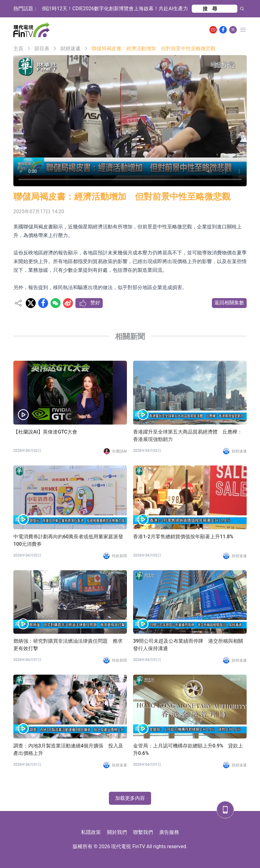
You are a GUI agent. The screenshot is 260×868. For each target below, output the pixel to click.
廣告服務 (169, 832)
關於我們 (117, 832)
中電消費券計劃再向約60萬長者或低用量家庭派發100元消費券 (68, 540)
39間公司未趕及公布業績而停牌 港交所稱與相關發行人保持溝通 (188, 645)
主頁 (18, 48)
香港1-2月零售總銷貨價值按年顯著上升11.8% (183, 537)
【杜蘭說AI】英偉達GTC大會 (45, 432)
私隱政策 (91, 832)
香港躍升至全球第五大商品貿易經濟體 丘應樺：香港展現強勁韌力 (188, 436)
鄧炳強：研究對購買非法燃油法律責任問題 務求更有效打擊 (68, 645)
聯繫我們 (143, 832)
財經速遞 (70, 48)
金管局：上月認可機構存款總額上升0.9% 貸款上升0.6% (188, 749)
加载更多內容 (130, 798)
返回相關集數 (229, 303)
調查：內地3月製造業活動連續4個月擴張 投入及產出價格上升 (68, 749)
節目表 (42, 48)
